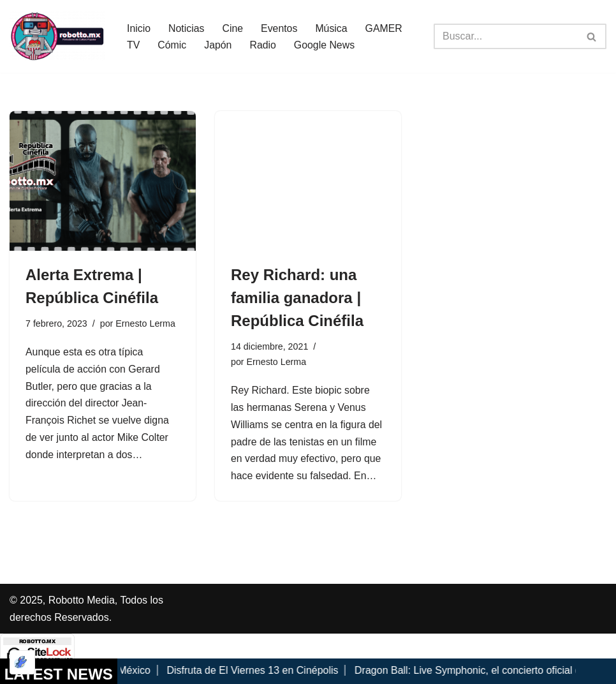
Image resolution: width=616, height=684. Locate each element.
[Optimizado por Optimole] (22, 662)
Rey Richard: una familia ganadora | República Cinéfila (297, 298)
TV (133, 45)
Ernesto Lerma (146, 323)
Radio (263, 45)
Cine (233, 28)
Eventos (280, 28)
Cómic (172, 45)
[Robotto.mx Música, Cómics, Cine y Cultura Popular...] (57, 36)
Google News (325, 45)
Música (333, 28)
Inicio (139, 28)
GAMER (385, 28)
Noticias (187, 28)
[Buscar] (506, 36)
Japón (219, 45)
